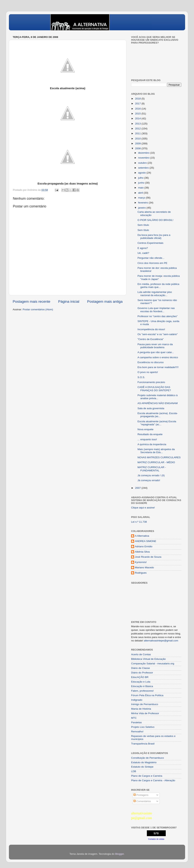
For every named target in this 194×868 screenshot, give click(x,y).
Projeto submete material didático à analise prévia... (158, 397)
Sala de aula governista (151, 408)
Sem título (143, 225)
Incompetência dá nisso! (151, 329)
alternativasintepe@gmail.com (161, 641)
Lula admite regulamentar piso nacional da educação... (155, 294)
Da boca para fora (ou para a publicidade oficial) (154, 237)
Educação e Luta (141, 682)
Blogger (120, 854)
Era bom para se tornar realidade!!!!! (158, 367)
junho (142, 183)
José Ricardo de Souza (148, 557)
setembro (144, 168)
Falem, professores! (142, 691)
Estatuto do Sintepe (142, 767)
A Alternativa (142, 536)
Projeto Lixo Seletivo (143, 727)
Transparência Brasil (143, 744)
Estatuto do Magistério (144, 762)
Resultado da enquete (150, 434)
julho (141, 178)
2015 (138, 114)
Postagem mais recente (31, 301)
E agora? (143, 248)
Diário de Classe (140, 668)
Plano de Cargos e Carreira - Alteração (153, 780)
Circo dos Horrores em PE (153, 263)
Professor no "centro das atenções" (158, 316)
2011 (138, 133)
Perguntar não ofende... (151, 258)
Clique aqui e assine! (143, 508)
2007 (138, 488)
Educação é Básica (142, 686)
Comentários (142, 801)
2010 (138, 139)
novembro (144, 158)
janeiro (142, 208)
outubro (143, 163)
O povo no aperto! (148, 372)
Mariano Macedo (144, 567)
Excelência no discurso (151, 362)
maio (141, 188)
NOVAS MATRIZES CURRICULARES (159, 457)
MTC (134, 718)
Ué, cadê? (143, 253)
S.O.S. (141, 377)
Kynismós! (141, 562)
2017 (138, 104)
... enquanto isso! (147, 439)
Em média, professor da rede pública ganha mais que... (158, 286)
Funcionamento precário (151, 382)
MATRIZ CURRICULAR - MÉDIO (156, 462)
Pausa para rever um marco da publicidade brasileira (155, 346)
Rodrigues (141, 573)
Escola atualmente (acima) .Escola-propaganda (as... (158, 415)
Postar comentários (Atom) (38, 309)
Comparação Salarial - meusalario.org (153, 664)
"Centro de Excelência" (151, 339)
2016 (138, 109)
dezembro (144, 153)
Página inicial (69, 301)
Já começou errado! (149, 480)
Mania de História (141, 709)
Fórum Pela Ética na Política (147, 695)
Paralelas (136, 722)
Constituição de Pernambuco (147, 758)
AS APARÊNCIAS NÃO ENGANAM (158, 403)
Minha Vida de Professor (145, 713)
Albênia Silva (142, 552)
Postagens (141, 795)
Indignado (137, 700)
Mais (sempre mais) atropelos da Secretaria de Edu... (156, 451)
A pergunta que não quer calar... (156, 352)
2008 (138, 148)
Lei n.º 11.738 (139, 522)
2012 (138, 129)
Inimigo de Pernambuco (145, 704)
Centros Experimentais (151, 243)
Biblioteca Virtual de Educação (148, 659)
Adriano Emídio (144, 546)
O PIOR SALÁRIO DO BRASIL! (155, 220)
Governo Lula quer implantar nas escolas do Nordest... (156, 310)
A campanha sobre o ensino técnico (158, 357)
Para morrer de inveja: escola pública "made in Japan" (159, 277)
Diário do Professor (142, 673)
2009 (138, 143)
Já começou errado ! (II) (151, 475)
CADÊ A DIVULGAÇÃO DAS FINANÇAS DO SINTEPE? (154, 389)
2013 (138, 124)
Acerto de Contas (141, 654)
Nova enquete (145, 429)
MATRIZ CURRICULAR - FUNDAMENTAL (152, 469)
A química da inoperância (152, 444)
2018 (138, 99)
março (142, 198)
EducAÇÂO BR (140, 677)
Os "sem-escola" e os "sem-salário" (158, 334)
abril (141, 193)
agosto (142, 173)
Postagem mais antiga (105, 301)
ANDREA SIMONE (146, 541)
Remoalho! (137, 732)
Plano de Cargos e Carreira (147, 776)
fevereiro (143, 203)
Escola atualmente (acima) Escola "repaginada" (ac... (157, 423)
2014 (138, 118)
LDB (134, 771)
